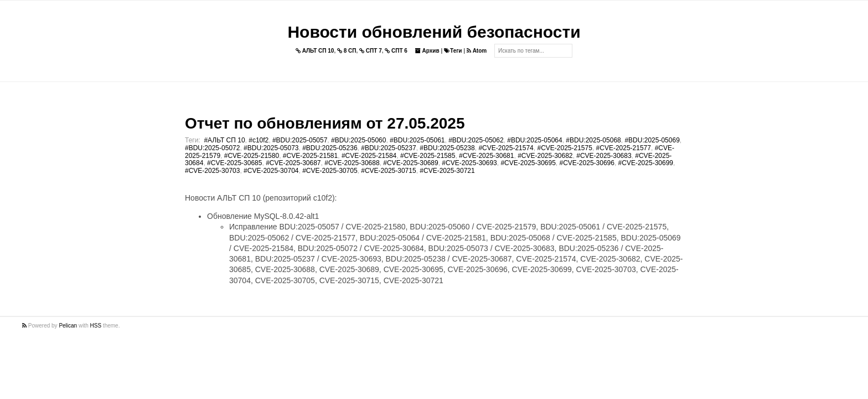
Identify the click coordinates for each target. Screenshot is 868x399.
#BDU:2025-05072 (212, 148)
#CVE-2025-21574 (506, 148)
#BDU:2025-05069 (652, 140)
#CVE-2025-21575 (564, 148)
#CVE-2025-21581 (310, 156)
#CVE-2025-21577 (624, 148)
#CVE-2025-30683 (604, 156)
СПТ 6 (396, 51)
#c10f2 (259, 140)
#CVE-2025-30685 (234, 163)
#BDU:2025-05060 (358, 140)
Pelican (68, 326)
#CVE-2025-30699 (646, 163)
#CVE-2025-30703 (212, 171)
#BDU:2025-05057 (300, 140)
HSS (96, 326)
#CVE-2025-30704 (271, 171)
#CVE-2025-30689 (410, 163)
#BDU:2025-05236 (330, 148)
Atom (477, 51)
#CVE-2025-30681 (486, 156)
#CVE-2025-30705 (330, 171)
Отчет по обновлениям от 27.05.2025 (325, 123)
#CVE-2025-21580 (252, 156)
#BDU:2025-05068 (593, 140)
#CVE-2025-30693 (469, 163)
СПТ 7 (371, 51)
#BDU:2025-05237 (388, 148)
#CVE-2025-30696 (587, 163)
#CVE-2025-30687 (293, 163)
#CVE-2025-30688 (352, 163)
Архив (427, 51)
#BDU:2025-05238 (447, 148)
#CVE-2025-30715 (388, 171)
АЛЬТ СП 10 (315, 51)
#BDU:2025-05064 (534, 140)
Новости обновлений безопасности (434, 32)
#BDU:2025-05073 (271, 148)
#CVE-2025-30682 (545, 156)
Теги (453, 51)
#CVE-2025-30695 (528, 163)
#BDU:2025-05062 (476, 140)
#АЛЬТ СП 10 (224, 140)
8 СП (347, 51)
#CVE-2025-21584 (369, 156)
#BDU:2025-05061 (417, 140)
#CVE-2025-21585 (428, 156)
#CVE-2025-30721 (447, 171)
